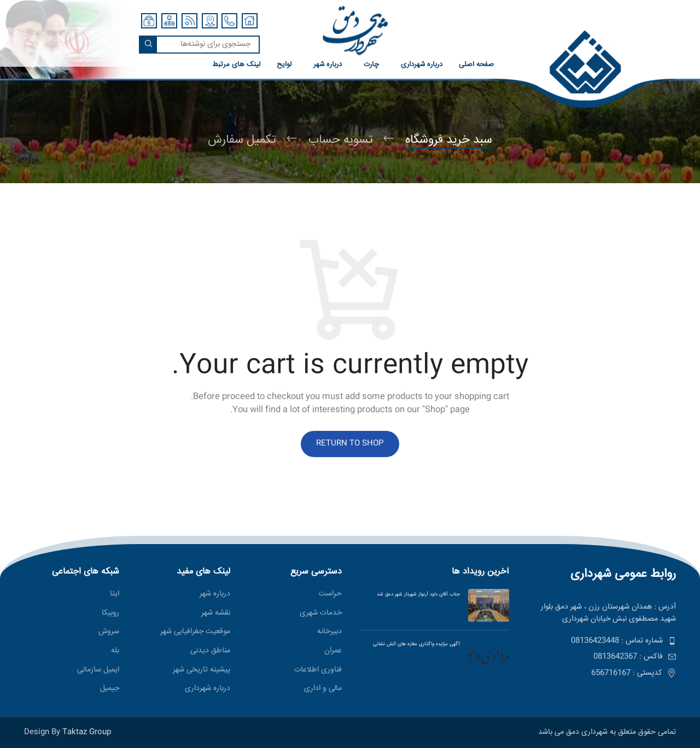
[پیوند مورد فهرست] (601, 641)
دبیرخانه (329, 632)
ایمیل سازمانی (98, 670)
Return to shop (350, 443)
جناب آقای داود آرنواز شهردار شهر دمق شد (418, 594)
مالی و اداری (323, 689)
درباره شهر (215, 594)
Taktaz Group (87, 732)
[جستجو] (199, 45)
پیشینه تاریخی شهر (202, 670)
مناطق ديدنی (210, 651)
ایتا (115, 594)
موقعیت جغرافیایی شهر (195, 632)
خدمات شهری (321, 613)
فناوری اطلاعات (318, 670)
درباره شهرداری (208, 689)
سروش (109, 632)
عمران (333, 651)
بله (115, 651)
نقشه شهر (216, 613)
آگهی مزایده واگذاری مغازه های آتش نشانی (413, 644)
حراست (330, 594)
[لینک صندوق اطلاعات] (485, 70)
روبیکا (110, 613)
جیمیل (110, 689)
